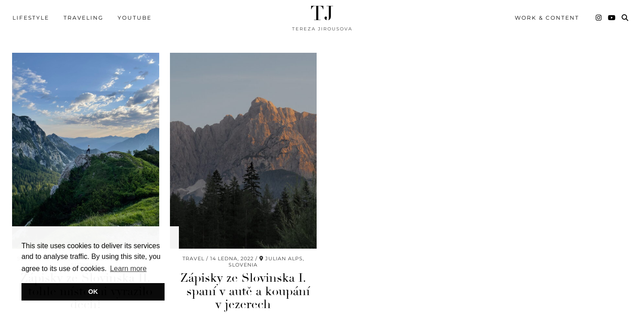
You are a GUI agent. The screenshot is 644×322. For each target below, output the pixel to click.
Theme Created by (597, 306)
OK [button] (93, 292)
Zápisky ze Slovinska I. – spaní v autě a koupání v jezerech (243, 254)
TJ (322, 14)
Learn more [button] (128, 269)
